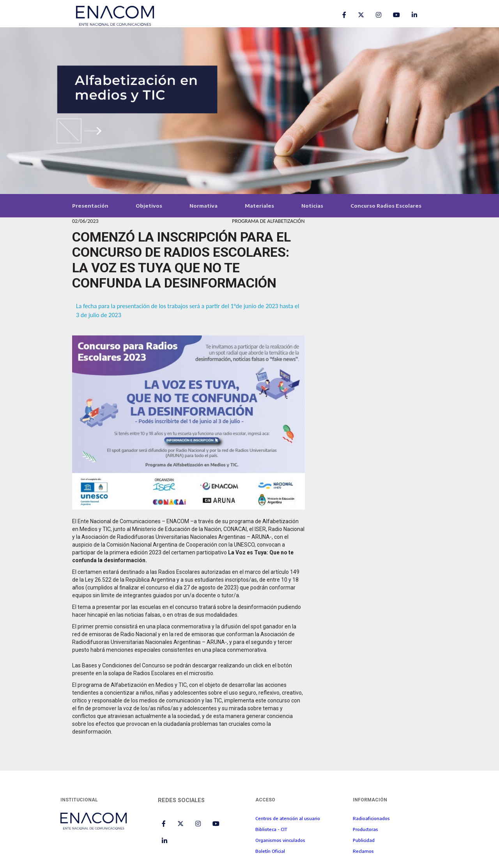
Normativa (203, 206)
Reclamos (363, 851)
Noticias (312, 206)
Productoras (365, 829)
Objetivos (149, 206)
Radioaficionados (371, 818)
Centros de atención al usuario (288, 818)
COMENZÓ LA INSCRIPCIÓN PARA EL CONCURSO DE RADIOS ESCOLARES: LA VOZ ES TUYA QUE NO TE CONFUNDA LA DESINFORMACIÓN (181, 260)
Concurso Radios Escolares (386, 206)
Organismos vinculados (280, 840)
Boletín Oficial (270, 851)
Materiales (259, 206)
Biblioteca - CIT (271, 829)
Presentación (90, 206)
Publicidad (364, 840)
